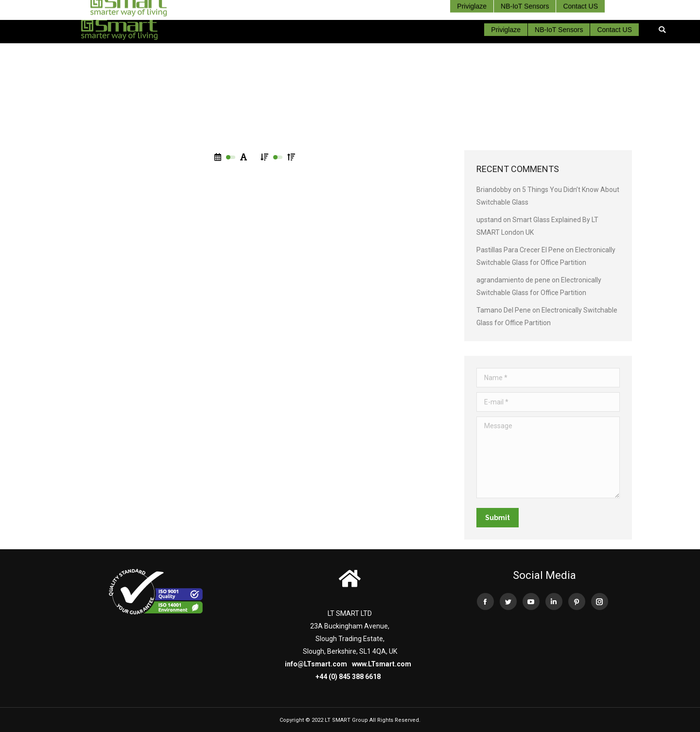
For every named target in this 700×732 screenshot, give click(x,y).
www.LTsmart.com (382, 664)
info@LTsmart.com (316, 664)
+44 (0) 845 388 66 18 (599, 8)
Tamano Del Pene (504, 310)
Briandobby (494, 190)
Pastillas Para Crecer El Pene (520, 250)
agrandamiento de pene (513, 280)
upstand (489, 220)
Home (332, 104)
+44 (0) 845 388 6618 (348, 677)
